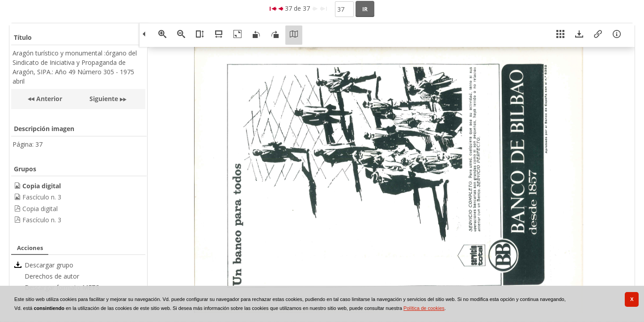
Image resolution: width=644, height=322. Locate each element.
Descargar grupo (49, 265)
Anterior (48, 99)
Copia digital (40, 209)
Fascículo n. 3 (42, 197)
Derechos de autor (52, 276)
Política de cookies (424, 308)
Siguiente (104, 99)
